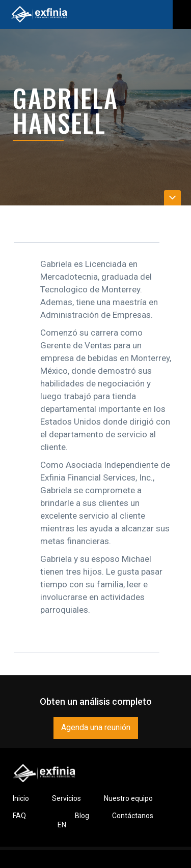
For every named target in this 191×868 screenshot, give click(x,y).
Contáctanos (133, 816)
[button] (182, 14)
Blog (82, 816)
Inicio (21, 798)
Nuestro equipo (128, 798)
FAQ (19, 816)
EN (62, 825)
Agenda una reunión (96, 727)
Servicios (66, 798)
